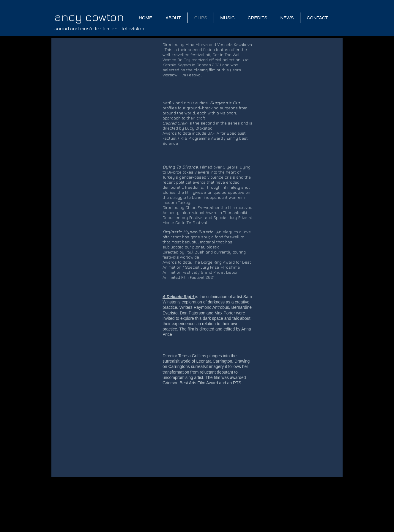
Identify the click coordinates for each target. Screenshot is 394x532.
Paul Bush (195, 252)
